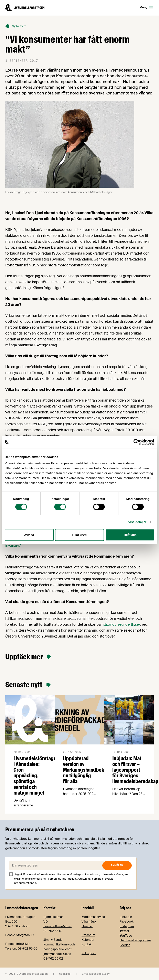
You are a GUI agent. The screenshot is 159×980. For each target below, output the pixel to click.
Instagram (127, 926)
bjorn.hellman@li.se (57, 926)
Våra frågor (89, 922)
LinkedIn (126, 917)
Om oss (87, 926)
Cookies (65, 974)
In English (89, 953)
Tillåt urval (79, 535)
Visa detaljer (137, 522)
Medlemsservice (93, 917)
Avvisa (29, 535)
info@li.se (23, 944)
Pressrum (88, 935)
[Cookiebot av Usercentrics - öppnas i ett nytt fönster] (136, 442)
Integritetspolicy (96, 974)
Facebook (127, 922)
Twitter (124, 931)
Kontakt (87, 944)
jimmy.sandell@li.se (57, 954)
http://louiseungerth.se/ (121, 624)
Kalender (88, 940)
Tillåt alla (130, 535)
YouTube (126, 936)
